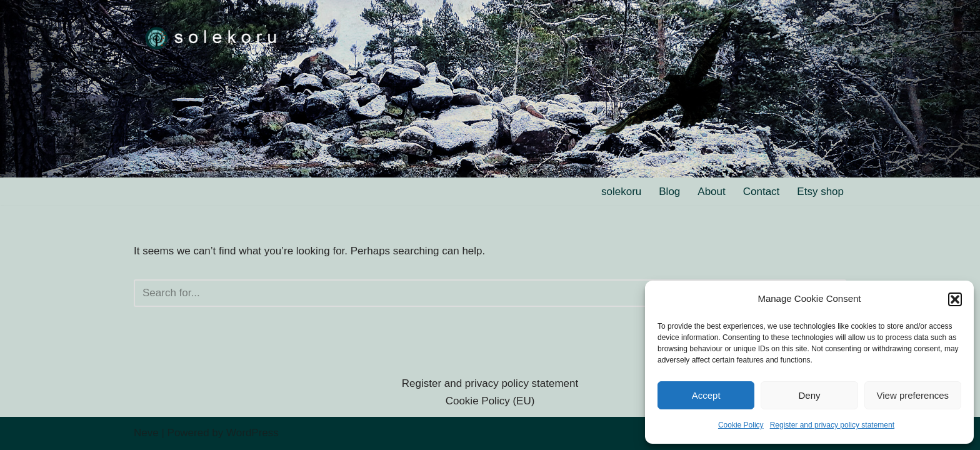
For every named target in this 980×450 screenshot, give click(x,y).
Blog (669, 192)
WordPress (252, 433)
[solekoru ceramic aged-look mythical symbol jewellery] (212, 37)
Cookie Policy (741, 425)
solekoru (621, 192)
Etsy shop (820, 192)
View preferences (913, 395)
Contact (762, 192)
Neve (146, 433)
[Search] (476, 293)
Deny (809, 395)
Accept (706, 395)
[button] (955, 299)
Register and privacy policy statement (832, 425)
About (711, 192)
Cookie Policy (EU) (490, 401)
